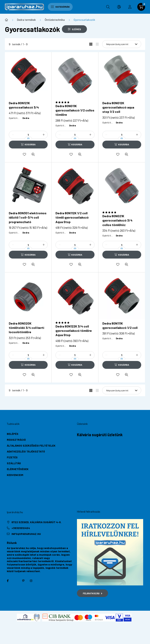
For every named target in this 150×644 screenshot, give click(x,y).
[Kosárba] (28, 145)
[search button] (108, 7)
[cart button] (141, 7)
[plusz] (44, 135)
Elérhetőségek (18, 469)
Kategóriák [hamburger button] (60, 7)
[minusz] (13, 135)
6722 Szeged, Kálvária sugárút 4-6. (37, 522)
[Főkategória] (6, 20)
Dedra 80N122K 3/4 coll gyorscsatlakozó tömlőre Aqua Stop (74, 331)
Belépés (13, 434)
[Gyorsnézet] (33, 154)
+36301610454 (21, 528)
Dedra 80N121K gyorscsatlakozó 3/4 (24, 105)
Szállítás (14, 463)
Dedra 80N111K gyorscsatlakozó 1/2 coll (120, 325)
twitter (15, 581)
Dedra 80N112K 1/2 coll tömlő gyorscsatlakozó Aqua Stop (72, 217)
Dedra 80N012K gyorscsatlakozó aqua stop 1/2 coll (118, 107)
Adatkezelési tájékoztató (26, 451)
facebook (8, 581)
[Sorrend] (122, 44)
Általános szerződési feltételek (31, 445)
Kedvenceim (15, 475)
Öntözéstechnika (55, 20)
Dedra (26, 118)
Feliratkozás (92, 593)
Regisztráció (16, 440)
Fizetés (12, 457)
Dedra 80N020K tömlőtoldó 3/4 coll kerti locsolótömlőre (26, 328)
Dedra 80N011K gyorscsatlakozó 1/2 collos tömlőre (75, 110)
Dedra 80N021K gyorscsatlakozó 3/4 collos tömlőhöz (117, 220)
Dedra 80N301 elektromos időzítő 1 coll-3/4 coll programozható (28, 217)
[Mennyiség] (28, 135)
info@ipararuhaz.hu (26, 534)
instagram (31, 581)
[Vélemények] (75, 102)
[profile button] (130, 7)
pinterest (23, 581)
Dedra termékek (26, 20)
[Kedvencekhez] (24, 154)
